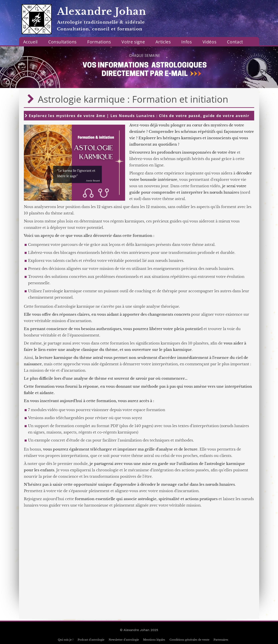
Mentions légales (154, 640)
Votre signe (133, 42)
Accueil (30, 42)
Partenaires (221, 640)
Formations (99, 42)
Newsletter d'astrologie (124, 640)
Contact (235, 42)
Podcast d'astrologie (91, 640)
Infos (187, 42)
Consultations (62, 42)
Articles (163, 42)
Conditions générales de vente (189, 640)
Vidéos (210, 42)
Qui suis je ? (66, 640)
